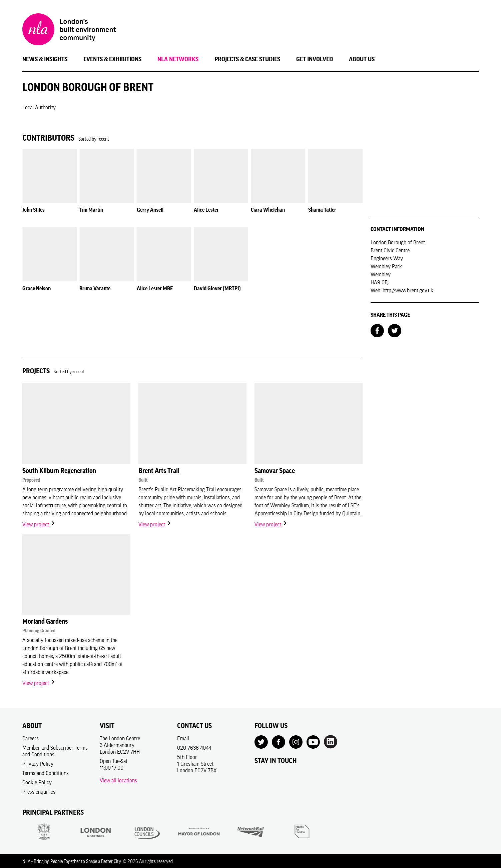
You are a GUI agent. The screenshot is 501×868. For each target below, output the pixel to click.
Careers (31, 738)
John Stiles (34, 210)
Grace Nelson (37, 288)
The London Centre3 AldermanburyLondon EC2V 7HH (120, 745)
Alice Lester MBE (155, 288)
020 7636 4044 (194, 748)
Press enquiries (39, 792)
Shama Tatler (322, 210)
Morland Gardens (45, 621)
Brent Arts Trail (159, 471)
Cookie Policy (37, 782)
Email (183, 738)
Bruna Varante (95, 288)
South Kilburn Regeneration (59, 471)
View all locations (118, 780)
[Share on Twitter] (395, 330)
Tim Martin (91, 210)
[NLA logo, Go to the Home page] (69, 30)
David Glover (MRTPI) (217, 288)
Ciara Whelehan (268, 210)
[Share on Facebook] (377, 330)
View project (39, 524)
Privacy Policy (38, 764)
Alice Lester (206, 210)
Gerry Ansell (150, 210)
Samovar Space (275, 471)
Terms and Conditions (46, 773)
